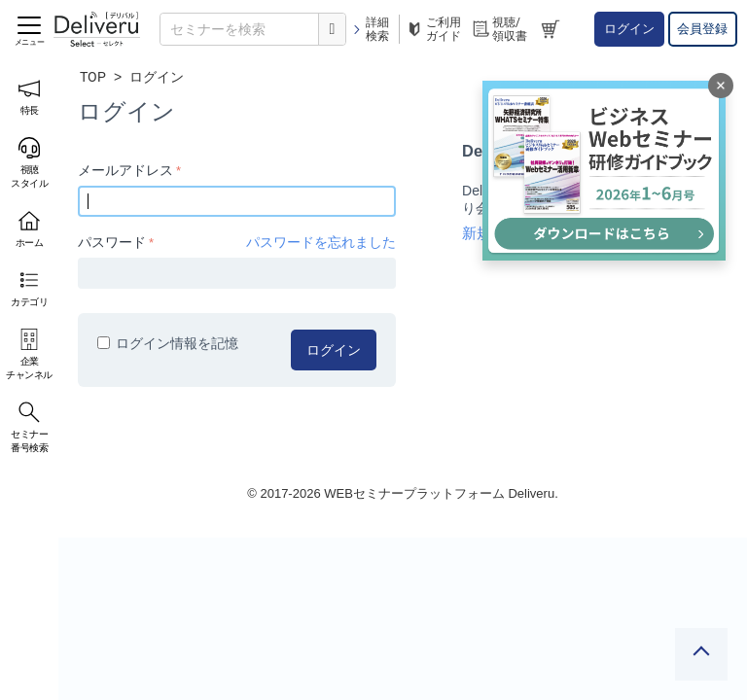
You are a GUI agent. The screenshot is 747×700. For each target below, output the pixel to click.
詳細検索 (370, 29)
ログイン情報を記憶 (168, 343)
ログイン (629, 29)
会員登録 (702, 29)
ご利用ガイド (433, 29)
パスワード (112, 242)
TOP (93, 77)
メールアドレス (125, 170)
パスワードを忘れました (321, 242)
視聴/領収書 (499, 29)
